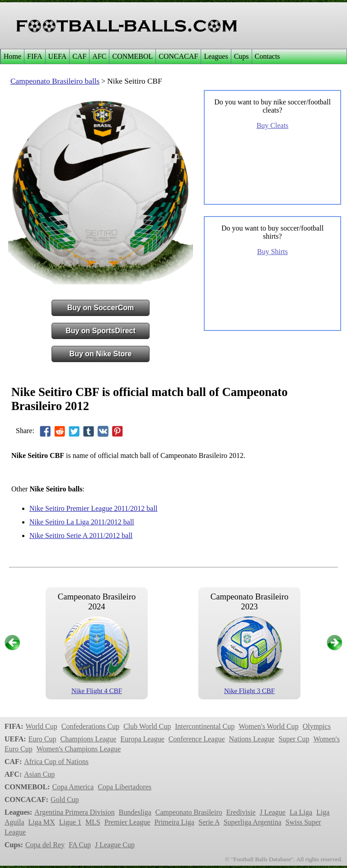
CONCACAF (178, 56)
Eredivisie (241, 812)
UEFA (58, 56)
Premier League (127, 822)
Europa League (142, 739)
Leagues (216, 56)
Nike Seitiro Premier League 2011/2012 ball (93, 508)
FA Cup (80, 845)
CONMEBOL (132, 56)
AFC (99, 56)
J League (273, 812)
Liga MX (42, 822)
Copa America (73, 787)
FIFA (35, 56)
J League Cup (115, 845)
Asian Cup (39, 774)
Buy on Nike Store (101, 354)
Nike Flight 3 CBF (249, 691)
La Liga (301, 812)
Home (12, 56)
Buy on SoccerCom (101, 308)
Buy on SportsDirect (101, 331)
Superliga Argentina (253, 822)
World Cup (41, 726)
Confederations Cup (90, 726)
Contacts (267, 56)
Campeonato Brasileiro (189, 812)
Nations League (252, 739)
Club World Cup (147, 726)
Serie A (209, 822)
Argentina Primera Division (74, 812)
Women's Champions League (79, 749)
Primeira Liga (174, 822)
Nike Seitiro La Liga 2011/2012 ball (82, 522)
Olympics (317, 726)
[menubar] (142, 57)
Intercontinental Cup (205, 726)
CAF (79, 56)
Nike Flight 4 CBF (97, 691)
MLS (93, 822)
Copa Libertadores (124, 787)
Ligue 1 (70, 822)
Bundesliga (135, 812)
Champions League (88, 739)
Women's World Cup (268, 726)
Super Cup (294, 739)
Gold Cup (65, 800)
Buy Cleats (273, 125)
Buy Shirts (272, 252)
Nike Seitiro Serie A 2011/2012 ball (81, 535)
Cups (241, 56)
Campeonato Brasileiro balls (55, 81)
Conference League (197, 739)
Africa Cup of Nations (56, 762)
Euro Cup (42, 739)
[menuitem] (12, 57)
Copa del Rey (45, 845)
